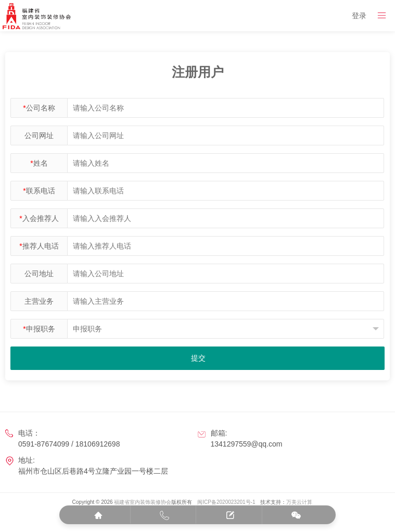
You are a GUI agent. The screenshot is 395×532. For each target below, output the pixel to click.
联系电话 (39, 191)
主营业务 (39, 301)
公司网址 (39, 135)
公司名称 (39, 108)
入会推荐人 (39, 218)
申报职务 (39, 329)
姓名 (39, 163)
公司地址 (39, 274)
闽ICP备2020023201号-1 (226, 502)
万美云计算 (299, 502)
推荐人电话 (39, 246)
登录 (359, 16)
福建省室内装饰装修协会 (143, 502)
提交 (198, 358)
